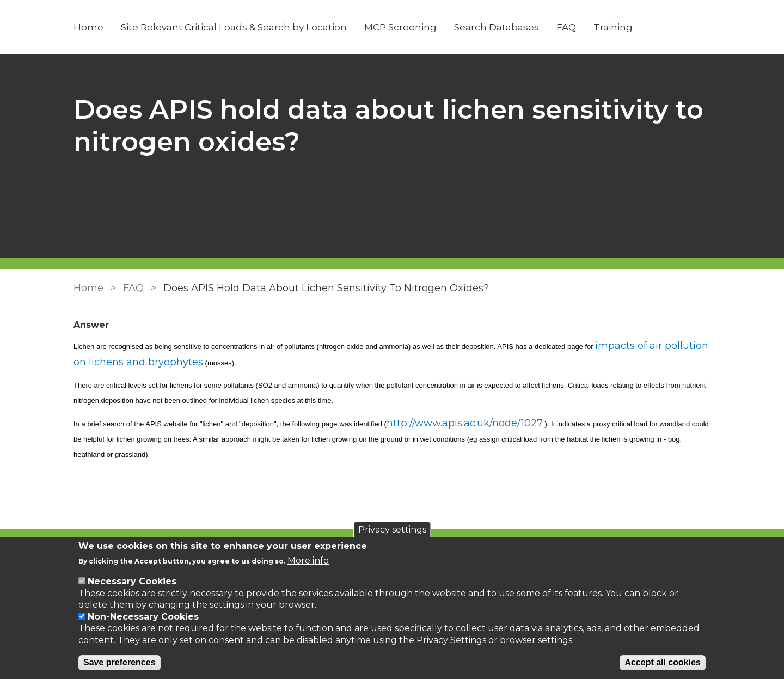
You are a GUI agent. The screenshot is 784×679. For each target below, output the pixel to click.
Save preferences (120, 662)
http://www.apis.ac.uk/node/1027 (465, 423)
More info (308, 561)
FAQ (566, 27)
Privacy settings (392, 530)
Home (88, 27)
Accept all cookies (663, 662)
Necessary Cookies (132, 581)
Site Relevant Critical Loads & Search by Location (234, 27)
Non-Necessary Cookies (143, 617)
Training (613, 27)
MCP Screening (400, 27)
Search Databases (497, 27)
